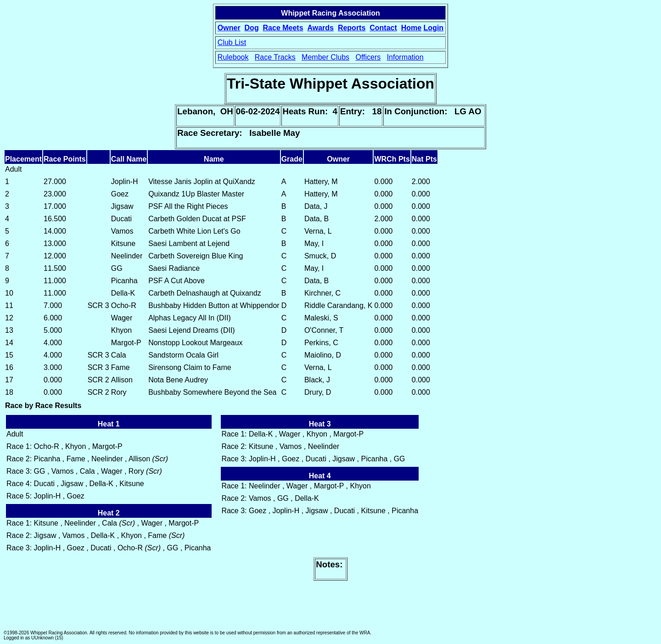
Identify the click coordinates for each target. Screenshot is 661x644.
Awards (320, 28)
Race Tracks (275, 57)
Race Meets (283, 28)
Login (434, 28)
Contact (383, 28)
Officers (368, 57)
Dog (252, 28)
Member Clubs (325, 57)
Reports (352, 28)
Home (411, 28)
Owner (229, 28)
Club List (232, 42)
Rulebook (233, 57)
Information (405, 57)
